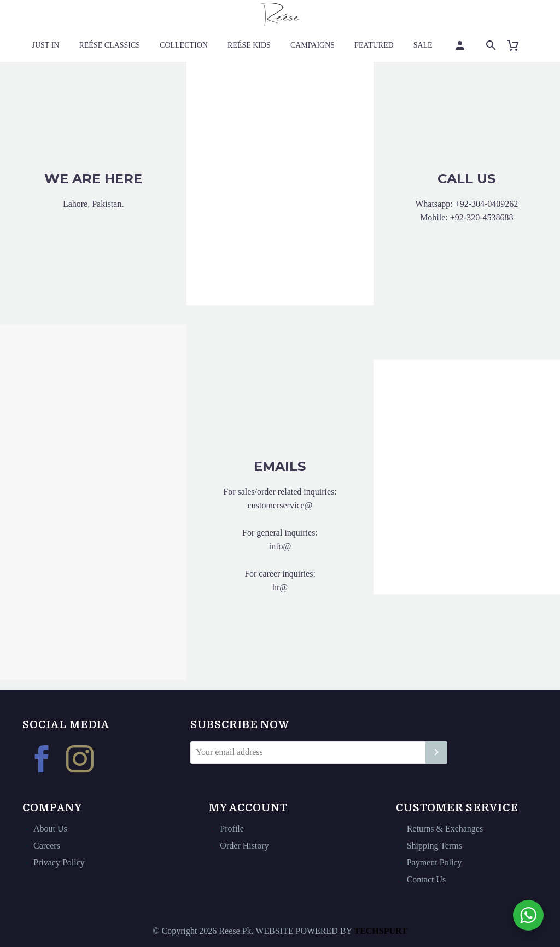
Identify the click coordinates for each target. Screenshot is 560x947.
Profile (232, 829)
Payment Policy (434, 862)
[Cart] (518, 45)
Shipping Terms (434, 846)
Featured (374, 45)
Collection (184, 45)
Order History (244, 846)
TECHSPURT (380, 931)
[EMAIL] (319, 753)
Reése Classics (109, 45)
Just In (46, 45)
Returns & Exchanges (445, 829)
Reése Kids (249, 45)
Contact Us (427, 879)
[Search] (490, 45)
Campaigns (313, 45)
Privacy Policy (59, 862)
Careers (47, 846)
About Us (50, 829)
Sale (423, 45)
